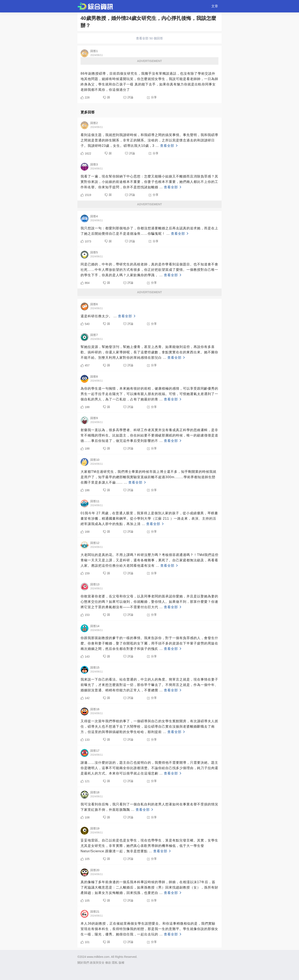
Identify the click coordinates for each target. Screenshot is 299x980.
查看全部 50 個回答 (149, 38)
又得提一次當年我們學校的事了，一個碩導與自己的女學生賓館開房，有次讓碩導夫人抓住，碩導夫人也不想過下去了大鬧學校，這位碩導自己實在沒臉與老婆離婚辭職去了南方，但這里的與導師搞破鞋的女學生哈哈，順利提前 (149, 726)
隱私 (115, 963)
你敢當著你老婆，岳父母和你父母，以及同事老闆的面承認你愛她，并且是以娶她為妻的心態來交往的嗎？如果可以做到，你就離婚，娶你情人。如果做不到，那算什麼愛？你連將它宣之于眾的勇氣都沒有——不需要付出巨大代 (149, 602)
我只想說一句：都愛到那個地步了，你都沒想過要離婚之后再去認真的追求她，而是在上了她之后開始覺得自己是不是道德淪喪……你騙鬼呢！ (149, 231)
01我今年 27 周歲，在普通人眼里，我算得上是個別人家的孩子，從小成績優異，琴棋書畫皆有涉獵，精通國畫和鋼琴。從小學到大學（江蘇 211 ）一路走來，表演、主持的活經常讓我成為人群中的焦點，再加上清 (149, 519)
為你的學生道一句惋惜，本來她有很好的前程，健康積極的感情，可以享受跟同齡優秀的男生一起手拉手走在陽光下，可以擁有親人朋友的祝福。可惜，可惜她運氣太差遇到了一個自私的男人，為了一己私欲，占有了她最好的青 (149, 394)
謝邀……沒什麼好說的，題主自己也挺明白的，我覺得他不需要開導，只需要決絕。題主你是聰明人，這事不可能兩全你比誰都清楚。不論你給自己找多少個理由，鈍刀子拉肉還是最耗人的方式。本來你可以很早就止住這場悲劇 (149, 768)
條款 (108, 963)
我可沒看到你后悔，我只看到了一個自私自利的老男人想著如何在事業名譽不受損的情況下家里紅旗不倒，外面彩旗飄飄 (149, 807)
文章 (215, 6)
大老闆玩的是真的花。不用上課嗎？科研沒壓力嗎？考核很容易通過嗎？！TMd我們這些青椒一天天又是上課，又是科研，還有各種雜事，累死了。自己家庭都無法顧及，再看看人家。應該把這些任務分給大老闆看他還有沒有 (149, 560)
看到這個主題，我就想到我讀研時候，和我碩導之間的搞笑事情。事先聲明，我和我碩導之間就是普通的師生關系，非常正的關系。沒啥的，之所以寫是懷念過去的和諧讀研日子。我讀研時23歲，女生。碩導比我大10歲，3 (149, 140)
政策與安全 (97, 963)
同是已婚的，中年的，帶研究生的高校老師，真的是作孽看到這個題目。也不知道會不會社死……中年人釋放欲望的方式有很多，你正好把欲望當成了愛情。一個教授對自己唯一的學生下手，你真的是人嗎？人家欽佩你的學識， (149, 270)
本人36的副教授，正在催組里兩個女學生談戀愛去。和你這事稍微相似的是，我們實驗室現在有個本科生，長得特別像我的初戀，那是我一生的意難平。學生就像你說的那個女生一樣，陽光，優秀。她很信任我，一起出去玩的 (149, 929)
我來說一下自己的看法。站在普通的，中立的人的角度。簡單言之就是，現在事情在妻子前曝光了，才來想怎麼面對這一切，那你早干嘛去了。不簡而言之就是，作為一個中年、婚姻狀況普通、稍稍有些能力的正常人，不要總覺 (149, 685)
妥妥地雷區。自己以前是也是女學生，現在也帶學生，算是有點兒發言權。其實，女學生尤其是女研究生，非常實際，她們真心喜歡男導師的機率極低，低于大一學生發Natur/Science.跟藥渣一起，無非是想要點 (149, 846)
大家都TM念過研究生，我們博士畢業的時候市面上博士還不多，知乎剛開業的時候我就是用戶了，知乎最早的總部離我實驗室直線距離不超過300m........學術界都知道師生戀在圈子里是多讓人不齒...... (148, 477)
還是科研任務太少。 (109, 316)
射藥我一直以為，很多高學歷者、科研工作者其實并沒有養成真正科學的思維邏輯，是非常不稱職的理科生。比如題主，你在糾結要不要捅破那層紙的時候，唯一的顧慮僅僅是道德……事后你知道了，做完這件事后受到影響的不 (149, 435)
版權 (121, 963)
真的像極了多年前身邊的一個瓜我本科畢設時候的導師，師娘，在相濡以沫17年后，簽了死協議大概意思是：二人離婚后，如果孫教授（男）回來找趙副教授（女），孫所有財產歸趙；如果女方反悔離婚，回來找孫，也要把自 (149, 887)
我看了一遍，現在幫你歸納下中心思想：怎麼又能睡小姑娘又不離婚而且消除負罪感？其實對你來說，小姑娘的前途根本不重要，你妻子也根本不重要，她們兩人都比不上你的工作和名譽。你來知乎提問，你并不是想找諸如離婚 (149, 182)
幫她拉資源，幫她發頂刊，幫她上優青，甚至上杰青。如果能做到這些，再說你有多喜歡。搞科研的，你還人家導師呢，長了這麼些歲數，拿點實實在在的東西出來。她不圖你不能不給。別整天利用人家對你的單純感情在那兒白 (149, 352)
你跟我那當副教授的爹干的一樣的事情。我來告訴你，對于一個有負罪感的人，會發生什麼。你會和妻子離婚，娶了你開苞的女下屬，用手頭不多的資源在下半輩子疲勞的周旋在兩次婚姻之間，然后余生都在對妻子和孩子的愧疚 (149, 643)
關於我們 (83, 963)
